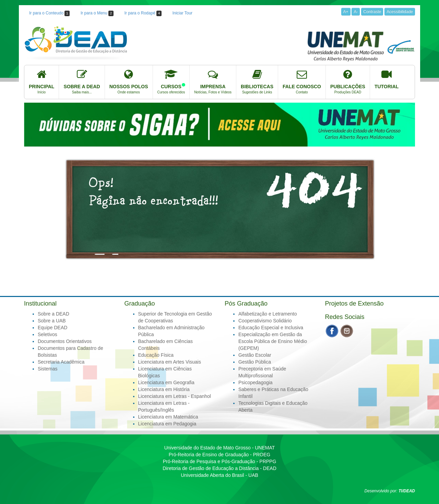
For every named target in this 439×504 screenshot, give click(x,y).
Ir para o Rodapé (143, 13)
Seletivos (48, 334)
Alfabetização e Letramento (268, 314)
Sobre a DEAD (54, 314)
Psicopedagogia (256, 382)
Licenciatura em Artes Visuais (170, 362)
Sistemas (48, 369)
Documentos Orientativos (65, 341)
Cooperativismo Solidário (265, 321)
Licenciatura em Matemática (168, 417)
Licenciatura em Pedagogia (167, 424)
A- (356, 12)
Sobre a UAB (52, 321)
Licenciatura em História (164, 389)
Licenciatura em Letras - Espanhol (175, 396)
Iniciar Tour (182, 13)
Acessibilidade (400, 12)
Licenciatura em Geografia (166, 382)
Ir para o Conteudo (49, 13)
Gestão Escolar (255, 355)
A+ (346, 12)
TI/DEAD (407, 491)
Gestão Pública (255, 362)
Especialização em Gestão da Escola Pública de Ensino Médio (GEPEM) (273, 341)
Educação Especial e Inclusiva (271, 328)
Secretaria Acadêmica (61, 362)
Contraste (372, 12)
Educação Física (156, 355)
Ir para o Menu (97, 13)
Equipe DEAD (52, 328)
